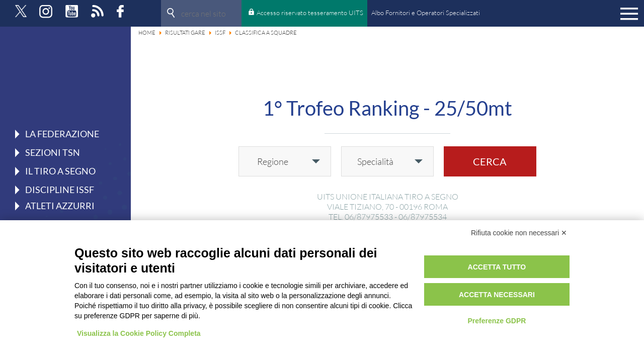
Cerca (490, 161)
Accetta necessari (497, 295)
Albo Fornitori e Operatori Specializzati (426, 13)
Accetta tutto (497, 267)
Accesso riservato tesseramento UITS (310, 13)
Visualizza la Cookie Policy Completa (139, 333)
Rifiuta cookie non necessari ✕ (519, 233)
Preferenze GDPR (497, 321)
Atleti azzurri (60, 206)
